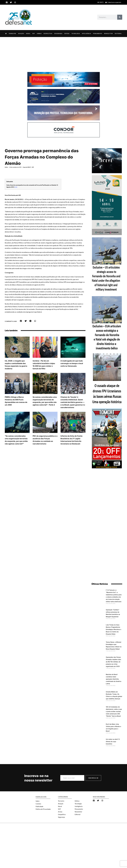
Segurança (58, 33)
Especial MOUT (27, 167)
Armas (39, 33)
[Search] (120, 17)
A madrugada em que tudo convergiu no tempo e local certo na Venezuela (72, 363)
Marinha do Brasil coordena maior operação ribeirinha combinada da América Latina (114, 679)
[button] (21, 321)
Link (16, 187)
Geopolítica (48, 33)
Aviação (21, 33)
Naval (28, 33)
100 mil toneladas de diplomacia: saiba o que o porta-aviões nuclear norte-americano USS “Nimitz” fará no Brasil (114, 711)
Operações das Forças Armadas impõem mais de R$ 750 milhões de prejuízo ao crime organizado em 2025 (113, 662)
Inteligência (86, 33)
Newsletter (108, 33)
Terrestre (12, 33)
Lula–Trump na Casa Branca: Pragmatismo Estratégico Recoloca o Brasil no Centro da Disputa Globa (113, 629)
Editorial (118, 33)
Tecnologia (76, 33)
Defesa (67, 33)
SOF (34, 33)
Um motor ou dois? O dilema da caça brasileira (113, 741)
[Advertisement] (63, 52)
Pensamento (98, 33)
